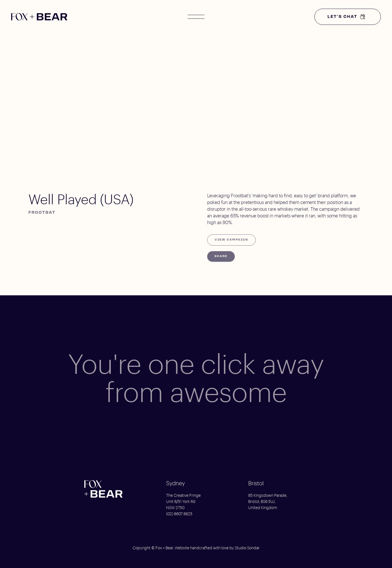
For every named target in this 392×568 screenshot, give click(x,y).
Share (221, 256)
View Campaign (231, 240)
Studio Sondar (247, 548)
